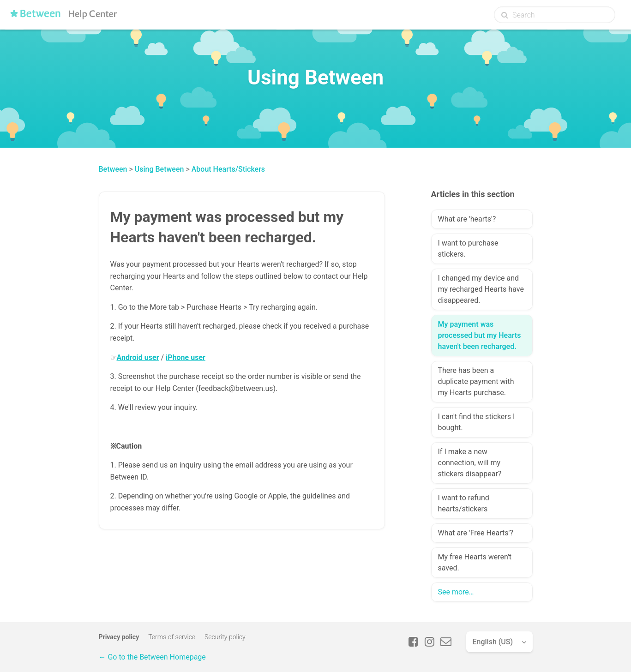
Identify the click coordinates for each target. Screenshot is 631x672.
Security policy (225, 637)
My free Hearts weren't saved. (475, 562)
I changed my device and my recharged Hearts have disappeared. (481, 289)
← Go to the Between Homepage (152, 657)
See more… (456, 592)
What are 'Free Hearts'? (476, 533)
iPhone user (186, 357)
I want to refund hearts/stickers (464, 503)
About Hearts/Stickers (228, 169)
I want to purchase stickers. (468, 249)
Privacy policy (119, 637)
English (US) (493, 642)
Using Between (159, 169)
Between (113, 169)
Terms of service (172, 637)
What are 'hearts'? (467, 219)
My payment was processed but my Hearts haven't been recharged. (480, 335)
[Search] (555, 15)
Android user (138, 357)
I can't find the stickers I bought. (477, 422)
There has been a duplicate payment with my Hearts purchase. (476, 381)
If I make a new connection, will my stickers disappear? (470, 463)
